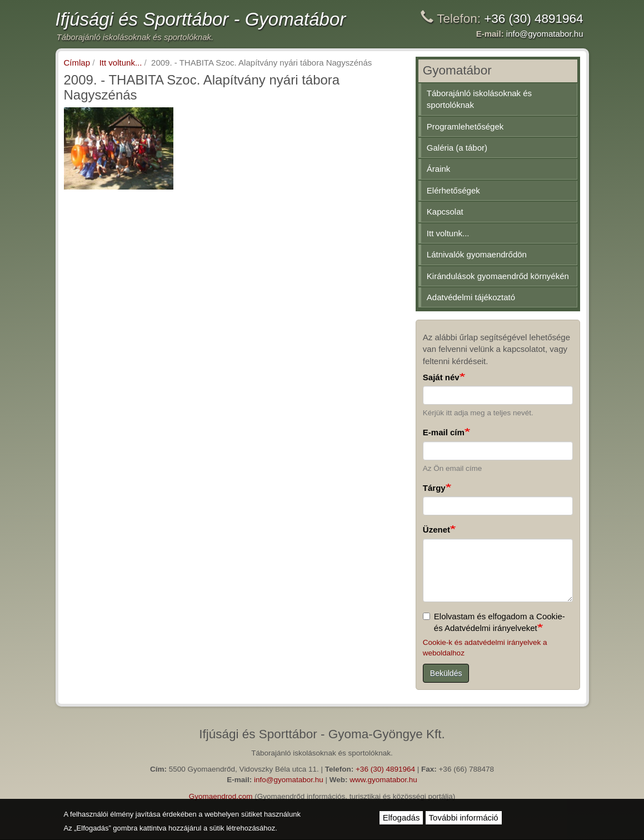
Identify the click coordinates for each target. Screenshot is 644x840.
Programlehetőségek (465, 126)
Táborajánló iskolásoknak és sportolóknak (479, 99)
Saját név (441, 377)
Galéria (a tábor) (457, 148)
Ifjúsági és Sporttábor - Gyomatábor (201, 19)
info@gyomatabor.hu (545, 34)
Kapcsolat (445, 212)
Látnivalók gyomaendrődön (477, 254)
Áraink (439, 169)
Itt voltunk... (121, 63)
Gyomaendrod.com (221, 796)
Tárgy (434, 488)
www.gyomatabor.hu (383, 780)
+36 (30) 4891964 (533, 19)
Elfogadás (401, 817)
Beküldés (446, 673)
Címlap (77, 63)
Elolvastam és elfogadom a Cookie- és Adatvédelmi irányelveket (494, 622)
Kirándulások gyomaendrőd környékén (498, 276)
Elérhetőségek (453, 190)
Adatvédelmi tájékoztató (471, 297)
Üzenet (436, 530)
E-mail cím (444, 432)
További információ (464, 817)
